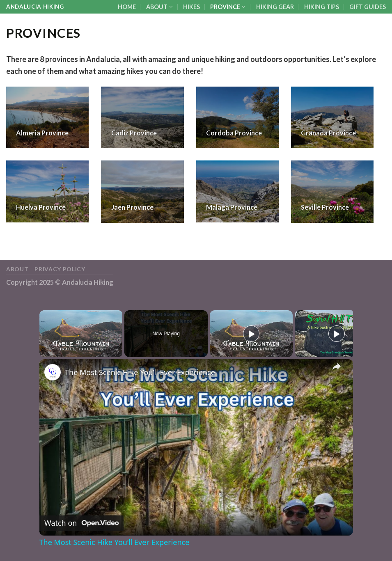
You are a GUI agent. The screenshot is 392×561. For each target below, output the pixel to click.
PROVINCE (228, 7)
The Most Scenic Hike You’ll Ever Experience (140, 372)
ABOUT (159, 7)
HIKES (191, 7)
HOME (127, 7)
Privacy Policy (60, 269)
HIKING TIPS (322, 7)
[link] (53, 372)
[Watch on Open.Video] (81, 523)
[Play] (251, 334)
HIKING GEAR (275, 7)
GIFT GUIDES (368, 7)
